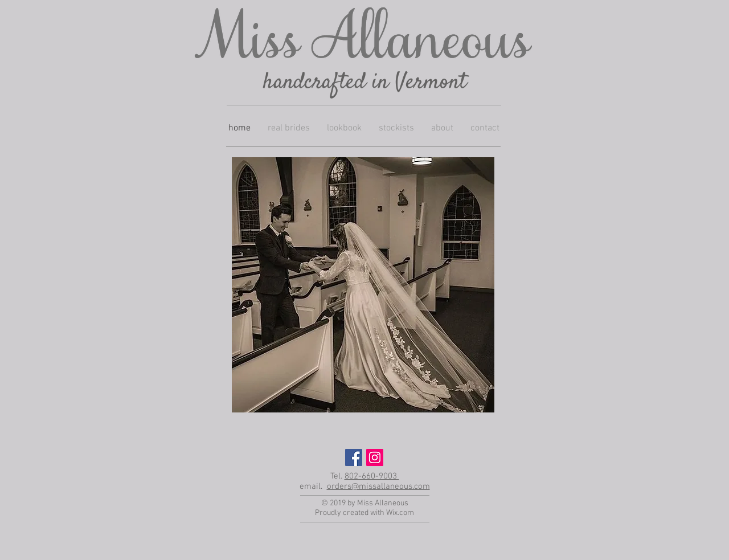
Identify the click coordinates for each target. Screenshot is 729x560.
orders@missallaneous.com (378, 487)
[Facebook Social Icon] (354, 457)
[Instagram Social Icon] (375, 457)
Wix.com (400, 513)
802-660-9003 (372, 476)
